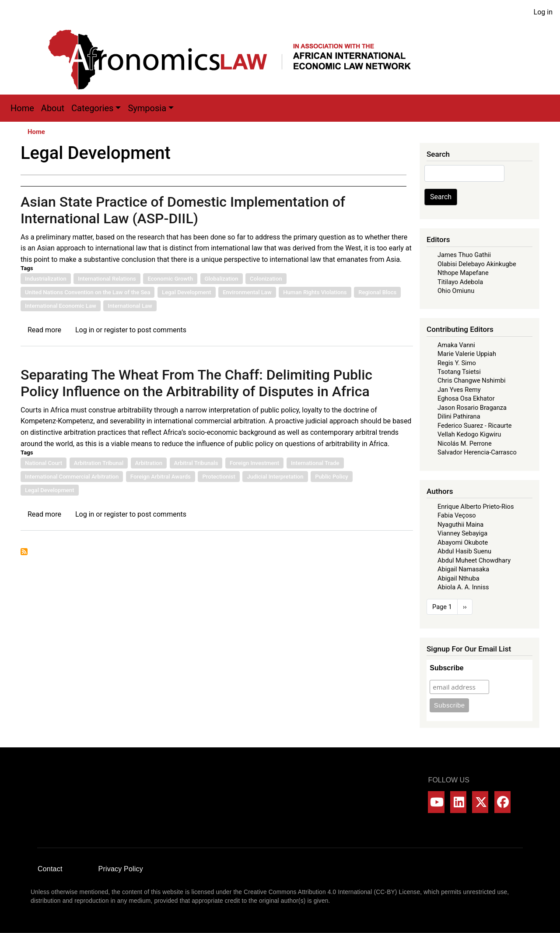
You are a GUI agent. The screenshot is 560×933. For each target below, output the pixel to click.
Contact (50, 869)
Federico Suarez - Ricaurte (475, 426)
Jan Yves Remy (459, 390)
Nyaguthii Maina (460, 525)
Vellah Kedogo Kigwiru (469, 434)
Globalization (222, 279)
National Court (44, 463)
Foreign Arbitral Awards (161, 477)
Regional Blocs (377, 292)
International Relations (107, 279)
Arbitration (149, 463)
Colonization (266, 279)
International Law (130, 306)
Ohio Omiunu (456, 291)
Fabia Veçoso (457, 515)
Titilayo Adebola (460, 282)
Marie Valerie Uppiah (467, 354)
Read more (44, 330)
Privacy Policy (121, 869)
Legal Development (187, 292)
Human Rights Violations (315, 292)
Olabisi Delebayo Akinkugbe (477, 264)
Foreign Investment (254, 463)
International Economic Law (61, 306)
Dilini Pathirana (459, 416)
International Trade (315, 463)
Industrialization (46, 279)
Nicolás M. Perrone (465, 444)
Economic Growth (170, 279)
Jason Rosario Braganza (472, 408)
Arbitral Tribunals (196, 463)
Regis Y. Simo (457, 363)
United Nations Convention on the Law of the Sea (87, 292)
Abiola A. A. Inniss (463, 587)
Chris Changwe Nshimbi (471, 380)
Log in (543, 12)
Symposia (147, 108)
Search (441, 197)
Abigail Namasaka (463, 569)
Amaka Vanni (456, 345)
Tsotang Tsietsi (459, 372)
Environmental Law (247, 292)
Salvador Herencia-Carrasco (477, 452)
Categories (92, 108)
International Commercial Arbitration (72, 477)
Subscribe (446, 668)
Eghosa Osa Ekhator (466, 398)
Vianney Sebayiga (462, 533)
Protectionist (219, 477)
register (116, 330)
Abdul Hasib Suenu (464, 551)
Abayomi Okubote (463, 542)
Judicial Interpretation (275, 477)
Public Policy (332, 477)
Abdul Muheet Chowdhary (474, 560)
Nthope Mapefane (463, 273)
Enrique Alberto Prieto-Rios (476, 507)
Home (22, 108)
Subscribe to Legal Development (24, 552)
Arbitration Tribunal (99, 463)
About (53, 108)
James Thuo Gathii (464, 255)
